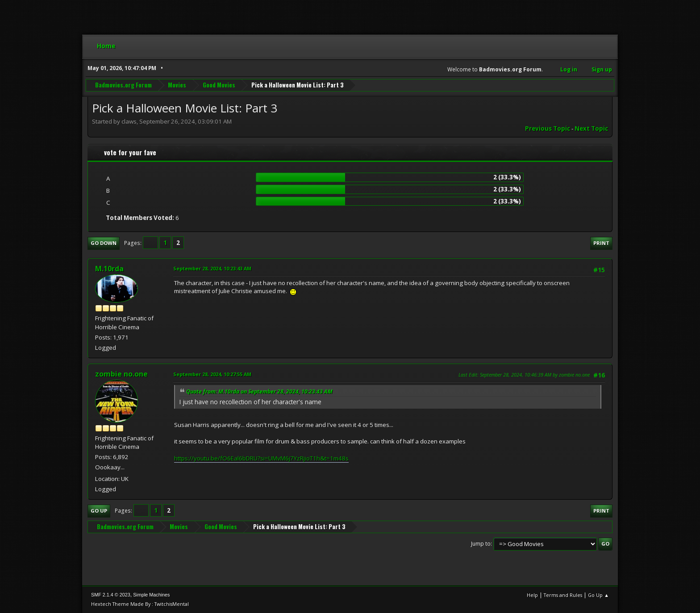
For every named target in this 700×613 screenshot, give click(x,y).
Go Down (104, 243)
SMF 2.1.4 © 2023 (111, 595)
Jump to (481, 544)
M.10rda (109, 269)
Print (601, 243)
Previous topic (548, 128)
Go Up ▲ (598, 595)
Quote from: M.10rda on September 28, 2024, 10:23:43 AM (259, 391)
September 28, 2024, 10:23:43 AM (212, 268)
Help (532, 595)
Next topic (591, 128)
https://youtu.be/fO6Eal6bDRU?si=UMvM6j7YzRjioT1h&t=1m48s (261, 458)
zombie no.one (121, 374)
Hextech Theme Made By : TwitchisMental (140, 604)
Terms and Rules (563, 595)
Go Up (99, 511)
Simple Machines (151, 595)
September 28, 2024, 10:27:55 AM (212, 374)
